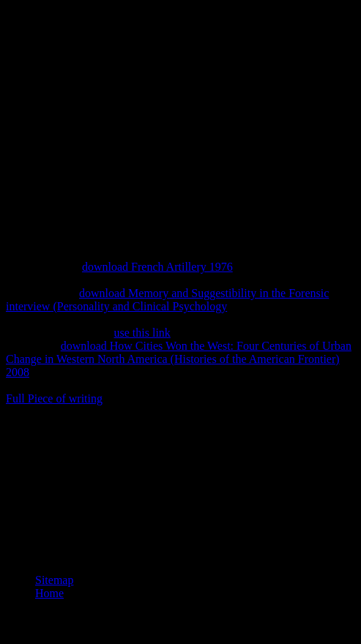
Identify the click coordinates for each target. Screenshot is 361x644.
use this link (142, 333)
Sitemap (54, 580)
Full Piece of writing (54, 398)
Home (49, 593)
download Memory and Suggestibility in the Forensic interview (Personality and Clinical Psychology (167, 300)
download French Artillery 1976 (157, 267)
